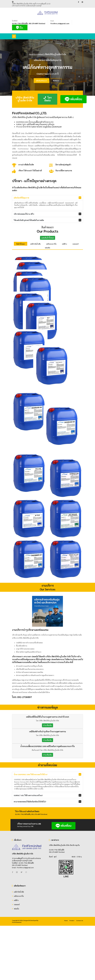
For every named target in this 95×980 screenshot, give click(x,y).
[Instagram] (26, 955)
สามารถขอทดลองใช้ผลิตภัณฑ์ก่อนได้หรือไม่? (30, 884)
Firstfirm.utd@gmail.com (60, 23)
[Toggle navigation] (14, 36)
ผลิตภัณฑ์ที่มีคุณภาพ (21, 198)
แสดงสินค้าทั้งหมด (48, 238)
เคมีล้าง (64, 244)
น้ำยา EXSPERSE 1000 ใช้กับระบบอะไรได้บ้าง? (31, 857)
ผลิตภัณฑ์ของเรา (42, 81)
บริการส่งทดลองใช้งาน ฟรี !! (24, 214)
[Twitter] (21, 955)
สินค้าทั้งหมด (21, 244)
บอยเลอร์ (76, 244)
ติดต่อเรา (56, 81)
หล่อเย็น (47, 248)
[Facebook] (13, 955)
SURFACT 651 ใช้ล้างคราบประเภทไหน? (28, 878)
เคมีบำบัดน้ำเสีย (35, 244)
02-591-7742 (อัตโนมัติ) (20, 23)
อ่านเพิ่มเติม (47, 808)
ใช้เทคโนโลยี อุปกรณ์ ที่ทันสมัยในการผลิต (29, 220)
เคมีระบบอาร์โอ (51, 244)
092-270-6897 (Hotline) (37, 23)
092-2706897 (25, 780)
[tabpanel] (47, 68)
